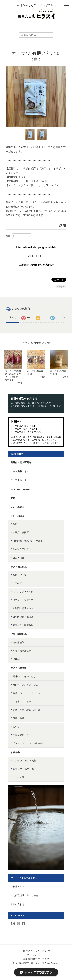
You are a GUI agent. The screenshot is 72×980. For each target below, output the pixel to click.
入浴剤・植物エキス (23, 608)
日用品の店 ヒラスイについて (36, 951)
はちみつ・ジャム (22, 701)
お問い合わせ (17, 904)
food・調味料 (18, 668)
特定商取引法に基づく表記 (24, 895)
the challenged (21, 489)
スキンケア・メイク (23, 592)
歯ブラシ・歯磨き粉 (23, 625)
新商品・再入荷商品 (21, 462)
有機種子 (15, 752)
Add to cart (36, 256)
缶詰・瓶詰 (18, 718)
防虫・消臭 (18, 558)
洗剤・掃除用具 (19, 634)
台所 (15, 524)
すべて (13, 318)
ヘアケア (17, 583)
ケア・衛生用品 (19, 567)
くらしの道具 (17, 516)
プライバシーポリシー (36, 955)
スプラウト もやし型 (23, 769)
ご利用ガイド (17, 886)
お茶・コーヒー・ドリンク (26, 693)
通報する (61, 287)
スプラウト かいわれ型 (24, 760)
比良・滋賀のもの (20, 471)
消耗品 (16, 659)
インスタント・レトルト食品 (28, 743)
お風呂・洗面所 (21, 532)
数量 (8, 236)
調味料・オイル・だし (24, 676)
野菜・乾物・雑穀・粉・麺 (26, 710)
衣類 (13, 498)
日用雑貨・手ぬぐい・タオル (28, 541)
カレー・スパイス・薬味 (25, 685)
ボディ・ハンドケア (23, 600)
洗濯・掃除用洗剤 (22, 651)
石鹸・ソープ (20, 575)
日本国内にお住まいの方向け (36, 265)
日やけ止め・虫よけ (23, 617)
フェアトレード (19, 480)
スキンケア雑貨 (21, 549)
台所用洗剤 (18, 642)
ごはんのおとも (21, 735)
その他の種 (18, 777)
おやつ (16, 727)
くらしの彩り (17, 507)
